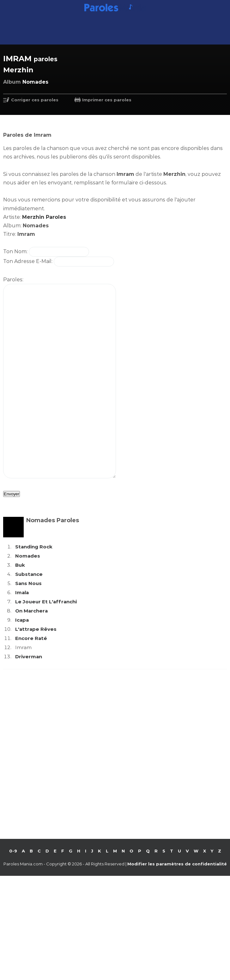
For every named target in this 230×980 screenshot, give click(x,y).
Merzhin (18, 70)
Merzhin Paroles (44, 217)
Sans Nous (28, 621)
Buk (20, 603)
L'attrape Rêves (36, 667)
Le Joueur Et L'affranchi (46, 639)
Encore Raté (31, 676)
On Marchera (31, 649)
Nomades (28, 594)
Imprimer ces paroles (107, 100)
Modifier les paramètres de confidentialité (177, 902)
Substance (29, 612)
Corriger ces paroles (35, 100)
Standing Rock (34, 585)
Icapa (22, 658)
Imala (22, 630)
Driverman (29, 694)
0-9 (13, 889)
